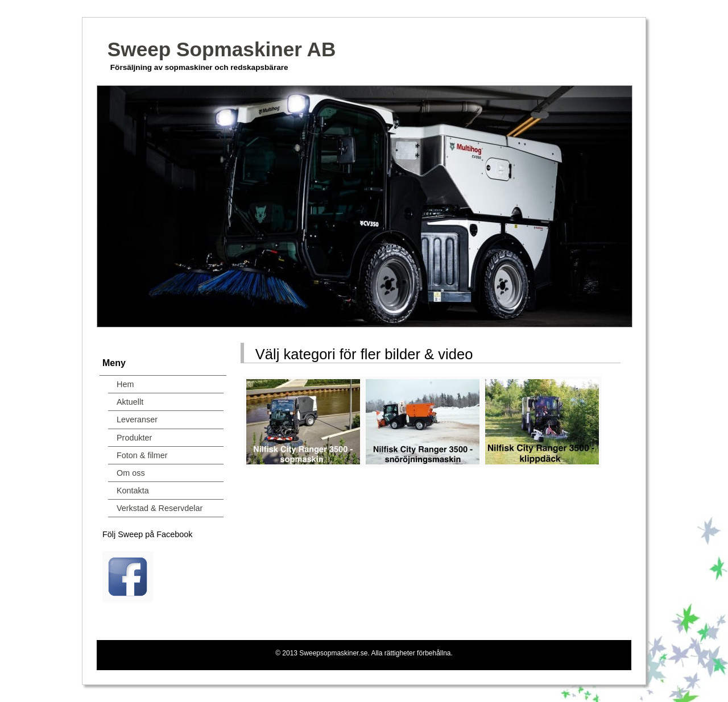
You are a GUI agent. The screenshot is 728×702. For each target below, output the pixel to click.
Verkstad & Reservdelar (160, 508)
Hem (125, 384)
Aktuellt (130, 402)
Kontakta (133, 491)
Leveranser (137, 419)
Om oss (131, 473)
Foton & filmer (142, 455)
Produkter (134, 438)
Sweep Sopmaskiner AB (222, 49)
